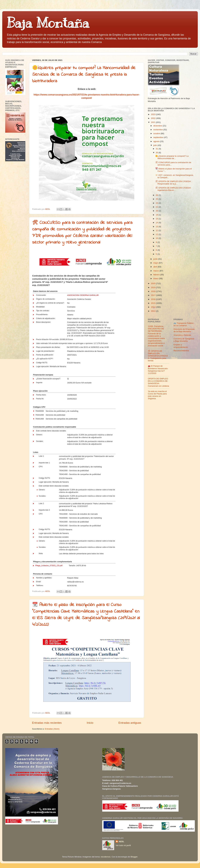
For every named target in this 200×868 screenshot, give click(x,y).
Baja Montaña (48, 23)
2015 (154, 303)
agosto (157, 141)
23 (157, 203)
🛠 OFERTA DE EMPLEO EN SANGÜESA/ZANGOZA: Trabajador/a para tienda (158, 356)
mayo (156, 263)
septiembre (159, 137)
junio (156, 259)
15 (157, 219)
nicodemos (106, 857)
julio (155, 145)
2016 (154, 299)
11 (157, 234)
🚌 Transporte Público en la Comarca (184, 324)
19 (157, 215)
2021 (154, 122)
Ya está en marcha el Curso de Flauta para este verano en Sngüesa (157, 395)
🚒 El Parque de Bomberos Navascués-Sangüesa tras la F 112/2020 (158, 370)
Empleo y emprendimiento (181, 346)
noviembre (158, 130)
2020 (154, 283)
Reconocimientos (181, 351)
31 (157, 149)
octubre (157, 133)
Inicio (90, 723)
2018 (154, 291)
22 (157, 207)
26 (157, 195)
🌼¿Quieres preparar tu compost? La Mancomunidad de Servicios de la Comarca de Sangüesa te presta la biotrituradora (84, 75)
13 (157, 227)
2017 (154, 295)
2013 (154, 311)
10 (157, 238)
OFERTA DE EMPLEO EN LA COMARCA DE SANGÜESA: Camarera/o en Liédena (158, 382)
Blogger (134, 857)
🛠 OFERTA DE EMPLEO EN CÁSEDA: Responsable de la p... (173, 183)
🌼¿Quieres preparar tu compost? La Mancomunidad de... (172, 157)
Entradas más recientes (47, 723)
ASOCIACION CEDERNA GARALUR (83, 295)
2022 (154, 118)
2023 (154, 114)
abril (156, 267)
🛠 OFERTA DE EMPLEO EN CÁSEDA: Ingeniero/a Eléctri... (173, 189)
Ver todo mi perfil (123, 845)
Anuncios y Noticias (182, 335)
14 (157, 223)
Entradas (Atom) (52, 729)
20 (157, 211)
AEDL (121, 842)
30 (157, 153)
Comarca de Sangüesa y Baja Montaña (184, 340)
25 (157, 199)
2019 (154, 287)
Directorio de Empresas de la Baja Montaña (184, 330)
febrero (157, 275)
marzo (156, 271)
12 (157, 230)
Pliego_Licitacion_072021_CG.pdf (49, 566)
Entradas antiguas (130, 723)
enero (156, 279)
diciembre (158, 126)
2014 (154, 307)
